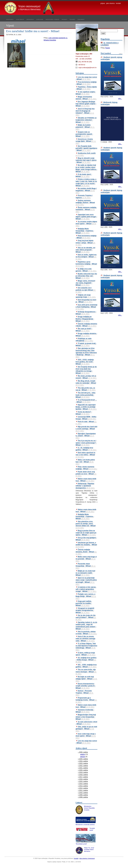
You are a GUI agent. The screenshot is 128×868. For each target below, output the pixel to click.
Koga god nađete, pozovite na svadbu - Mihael (84, 603)
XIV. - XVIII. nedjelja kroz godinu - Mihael (86, 666)
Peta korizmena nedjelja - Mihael (86, 237)
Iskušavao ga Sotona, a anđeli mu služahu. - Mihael (86, 545)
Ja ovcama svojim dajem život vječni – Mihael (86, 224)
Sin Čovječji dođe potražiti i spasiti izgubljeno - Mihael (86, 148)
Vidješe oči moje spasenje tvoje (86, 296)
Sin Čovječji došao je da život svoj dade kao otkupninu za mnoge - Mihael (86, 370)
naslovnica (10, 19)
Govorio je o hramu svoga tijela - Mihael (86, 141)
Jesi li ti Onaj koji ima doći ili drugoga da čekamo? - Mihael (85, 112)
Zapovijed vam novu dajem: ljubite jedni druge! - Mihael (86, 217)
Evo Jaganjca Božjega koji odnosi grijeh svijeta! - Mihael (86, 104)
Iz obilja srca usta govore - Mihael (86, 270)
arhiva (121, 54)
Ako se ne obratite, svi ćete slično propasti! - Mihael (85, 250)
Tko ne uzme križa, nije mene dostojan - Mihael (86, 672)
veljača (82, 754)
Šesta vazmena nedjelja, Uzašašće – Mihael (86, 209)
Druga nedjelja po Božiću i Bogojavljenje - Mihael (85, 319)
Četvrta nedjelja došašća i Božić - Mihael (86, 325)
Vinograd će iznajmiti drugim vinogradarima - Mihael (85, 610)
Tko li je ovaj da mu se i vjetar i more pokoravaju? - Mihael (86, 443)
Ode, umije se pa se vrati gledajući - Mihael (86, 729)
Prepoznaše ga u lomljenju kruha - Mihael (86, 700)
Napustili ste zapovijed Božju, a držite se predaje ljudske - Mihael (86, 407)
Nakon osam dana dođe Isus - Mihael (86, 480)
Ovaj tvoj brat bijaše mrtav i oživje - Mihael (85, 243)
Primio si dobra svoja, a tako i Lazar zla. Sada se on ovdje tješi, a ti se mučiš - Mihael (86, 182)
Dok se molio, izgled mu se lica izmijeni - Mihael (86, 257)
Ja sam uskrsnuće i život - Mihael (86, 723)
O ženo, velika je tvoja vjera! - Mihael (85, 654)
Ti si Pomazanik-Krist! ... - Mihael (86, 401)
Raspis (108, 48)
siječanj (83, 757)
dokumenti (81, 19)
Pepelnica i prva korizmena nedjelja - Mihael (86, 264)
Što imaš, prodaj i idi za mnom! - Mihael (86, 377)
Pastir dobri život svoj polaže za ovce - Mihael (86, 474)
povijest (72, 19)
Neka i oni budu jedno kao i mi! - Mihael (85, 462)
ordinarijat (30, 19)
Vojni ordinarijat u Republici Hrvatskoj (30, 8)
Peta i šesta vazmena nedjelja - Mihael (86, 468)
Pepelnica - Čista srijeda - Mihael (86, 88)
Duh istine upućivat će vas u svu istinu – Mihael (85, 455)
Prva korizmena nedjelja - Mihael (86, 83)
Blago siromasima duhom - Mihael (86, 98)
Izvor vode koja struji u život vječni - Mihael (86, 736)
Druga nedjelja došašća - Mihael (86, 335)
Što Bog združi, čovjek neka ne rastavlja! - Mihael (86, 383)
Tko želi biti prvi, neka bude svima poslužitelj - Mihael (85, 395)
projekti (64, 19)
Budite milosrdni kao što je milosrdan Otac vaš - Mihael (86, 276)
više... (120, 99)
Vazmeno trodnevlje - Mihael (85, 711)
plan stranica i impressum (87, 858)
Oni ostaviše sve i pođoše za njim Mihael (86, 290)
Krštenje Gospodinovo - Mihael (86, 313)
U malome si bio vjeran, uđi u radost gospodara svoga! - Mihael (86, 589)
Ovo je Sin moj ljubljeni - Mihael (86, 539)
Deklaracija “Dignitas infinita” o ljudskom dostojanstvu (85, 486)
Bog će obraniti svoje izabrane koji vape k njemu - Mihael (86, 160)
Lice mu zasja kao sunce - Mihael (86, 78)
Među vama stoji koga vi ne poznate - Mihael (86, 559)
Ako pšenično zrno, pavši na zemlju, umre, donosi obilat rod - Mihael (86, 525)
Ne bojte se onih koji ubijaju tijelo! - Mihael (86, 679)
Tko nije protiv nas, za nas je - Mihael (86, 389)
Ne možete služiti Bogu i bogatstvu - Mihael (86, 190)
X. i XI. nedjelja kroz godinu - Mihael (86, 449)
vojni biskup (20, 19)
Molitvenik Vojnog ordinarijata (109, 103)
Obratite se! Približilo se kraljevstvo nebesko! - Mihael (86, 120)
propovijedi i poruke (52, 19)
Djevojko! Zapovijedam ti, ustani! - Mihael (86, 436)
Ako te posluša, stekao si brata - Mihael (86, 633)
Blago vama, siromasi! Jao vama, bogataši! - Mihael (85, 283)
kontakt (118, 3)
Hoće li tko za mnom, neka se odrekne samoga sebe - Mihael (85, 639)
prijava (103, 3)
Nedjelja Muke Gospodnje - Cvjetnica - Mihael (85, 231)
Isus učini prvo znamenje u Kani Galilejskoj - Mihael (86, 307)
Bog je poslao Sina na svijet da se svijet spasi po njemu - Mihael (86, 533)
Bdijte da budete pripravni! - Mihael (85, 127)
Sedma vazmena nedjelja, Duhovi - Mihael (85, 202)
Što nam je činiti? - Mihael (84, 330)
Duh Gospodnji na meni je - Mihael (86, 301)
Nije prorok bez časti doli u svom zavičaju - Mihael (86, 429)
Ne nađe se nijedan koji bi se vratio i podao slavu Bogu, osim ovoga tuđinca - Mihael (86, 168)
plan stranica (110, 3)
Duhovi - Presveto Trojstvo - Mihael (85, 693)
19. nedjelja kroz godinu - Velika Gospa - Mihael (86, 660)
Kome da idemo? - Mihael (84, 413)
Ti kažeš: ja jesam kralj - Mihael (86, 344)
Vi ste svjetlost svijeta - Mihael (86, 93)
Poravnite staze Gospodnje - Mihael (86, 566)
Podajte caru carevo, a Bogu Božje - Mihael (86, 596)
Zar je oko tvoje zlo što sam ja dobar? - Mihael (86, 617)
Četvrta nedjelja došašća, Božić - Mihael (86, 552)
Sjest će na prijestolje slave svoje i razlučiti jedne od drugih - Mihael (86, 581)
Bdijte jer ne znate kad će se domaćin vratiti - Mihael (85, 573)
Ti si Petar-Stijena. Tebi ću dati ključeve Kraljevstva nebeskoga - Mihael (86, 647)
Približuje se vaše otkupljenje (84, 340)
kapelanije (40, 19)
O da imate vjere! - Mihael (84, 175)
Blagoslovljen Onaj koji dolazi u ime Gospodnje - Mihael (86, 717)
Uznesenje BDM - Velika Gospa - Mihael (86, 418)
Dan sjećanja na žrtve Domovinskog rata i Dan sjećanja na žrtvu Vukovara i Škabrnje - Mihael (86, 352)
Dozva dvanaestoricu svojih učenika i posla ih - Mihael (86, 686)
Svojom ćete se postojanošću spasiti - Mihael (84, 134)
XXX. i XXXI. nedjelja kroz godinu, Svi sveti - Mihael (85, 362)
